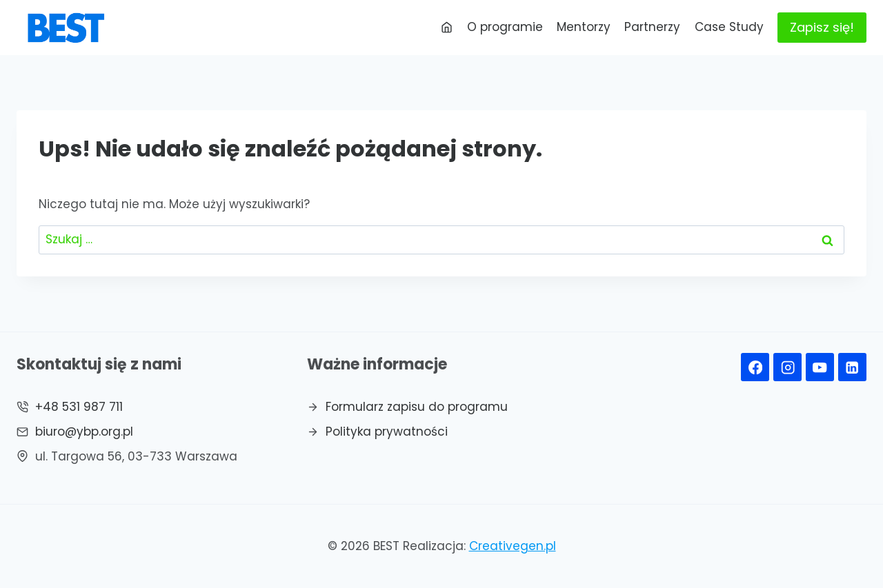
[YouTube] (820, 367)
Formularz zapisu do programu (417, 407)
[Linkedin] (852, 367)
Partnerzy (652, 27)
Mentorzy (584, 27)
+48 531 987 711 (79, 407)
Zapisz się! (822, 27)
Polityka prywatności (387, 432)
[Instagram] (787, 367)
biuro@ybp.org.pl (84, 432)
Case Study (729, 27)
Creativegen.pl (513, 546)
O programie (505, 27)
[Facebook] (755, 367)
